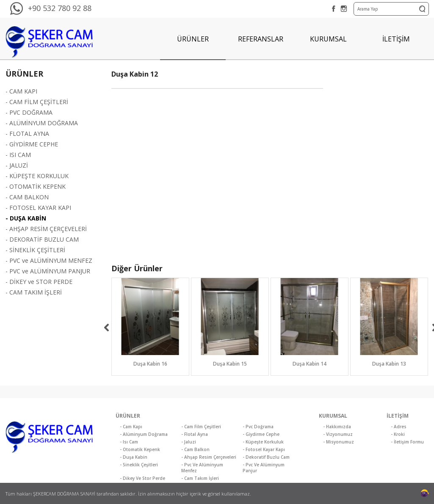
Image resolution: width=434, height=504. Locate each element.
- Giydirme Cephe (261, 434)
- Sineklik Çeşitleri (139, 465)
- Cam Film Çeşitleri (201, 427)
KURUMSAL (328, 39)
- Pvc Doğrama (258, 427)
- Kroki (398, 434)
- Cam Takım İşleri (200, 478)
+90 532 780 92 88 (60, 8)
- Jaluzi (189, 442)
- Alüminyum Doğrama (144, 434)
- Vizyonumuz (338, 434)
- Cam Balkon (195, 449)
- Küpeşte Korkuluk (263, 442)
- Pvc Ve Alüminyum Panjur (264, 468)
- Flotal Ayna (195, 434)
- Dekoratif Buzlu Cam (266, 457)
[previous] (107, 328)
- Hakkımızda (337, 427)
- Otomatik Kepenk (140, 449)
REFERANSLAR (261, 39)
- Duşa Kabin (134, 457)
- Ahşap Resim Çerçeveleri (209, 457)
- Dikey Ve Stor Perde (142, 478)
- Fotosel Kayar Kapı (264, 449)
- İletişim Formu (407, 442)
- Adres (399, 427)
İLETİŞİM (396, 39)
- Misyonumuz (339, 442)
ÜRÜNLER (193, 39)
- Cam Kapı (131, 427)
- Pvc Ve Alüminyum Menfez (202, 468)
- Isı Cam (129, 442)
